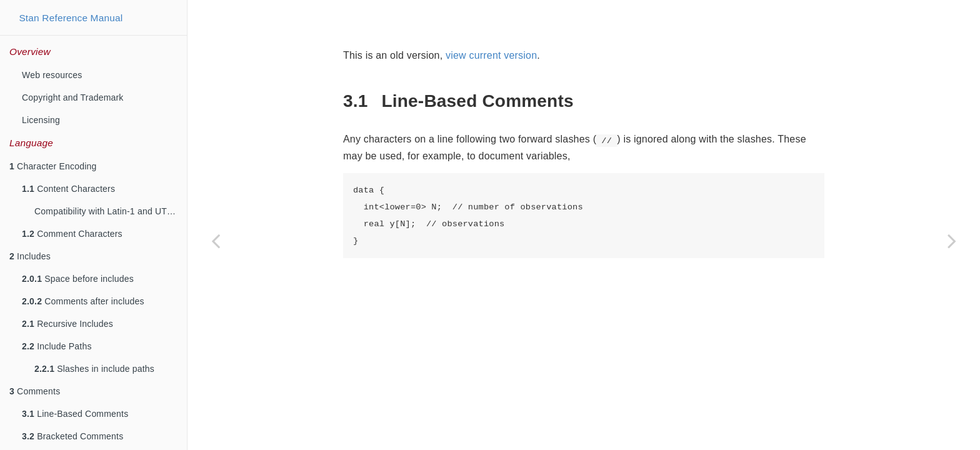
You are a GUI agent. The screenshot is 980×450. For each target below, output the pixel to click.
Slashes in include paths (94, 369)
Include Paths (57, 346)
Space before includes (78, 279)
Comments (35, 391)
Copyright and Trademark (73, 97)
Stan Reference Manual (71, 18)
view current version (491, 55)
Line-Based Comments (75, 414)
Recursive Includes (67, 324)
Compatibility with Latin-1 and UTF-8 (107, 211)
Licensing (41, 120)
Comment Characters (72, 234)
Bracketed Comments (72, 436)
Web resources (52, 75)
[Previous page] (216, 241)
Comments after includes (83, 301)
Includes (30, 256)
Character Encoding (53, 166)
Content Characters (68, 189)
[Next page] (952, 241)
